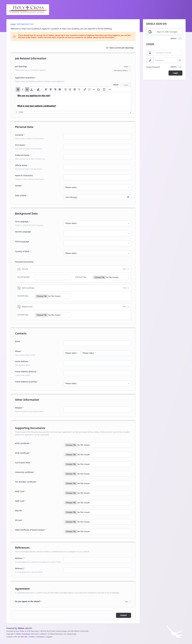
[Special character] (98, 89)
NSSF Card (20, 491)
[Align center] (51, 89)
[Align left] (46, 89)
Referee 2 (38, 570)
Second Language (23, 232)
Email (18, 341)
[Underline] (27, 89)
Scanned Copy (81, 277)
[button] (33, 89)
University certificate (25, 472)
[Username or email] (150, 53)
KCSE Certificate (23, 453)
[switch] (180, 38)
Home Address (38, 363)
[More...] (110, 89)
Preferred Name (38, 157)
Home (13, 24)
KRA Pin (19, 511)
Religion (38, 409)
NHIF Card (20, 501)
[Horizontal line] (94, 89)
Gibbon (21, 628)
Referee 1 (38, 560)
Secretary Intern (121, 70)
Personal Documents (24, 262)
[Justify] (60, 89)
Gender (19, 186)
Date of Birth (22, 195)
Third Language (22, 242)
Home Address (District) (38, 373)
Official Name (38, 167)
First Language (38, 223)
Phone (38, 353)
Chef (126, 67)
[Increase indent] (75, 89)
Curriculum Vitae (23, 463)
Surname (38, 137)
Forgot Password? (153, 67)
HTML (126, 85)
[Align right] (55, 89)
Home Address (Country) (27, 382)
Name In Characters (38, 177)
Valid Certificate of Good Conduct (31, 530)
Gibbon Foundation (23, 634)
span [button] (21, 112)
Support (49, 637)
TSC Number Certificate (26, 482)
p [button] (17, 112)
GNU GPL (24, 637)
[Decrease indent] (79, 89)
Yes (126, 602)
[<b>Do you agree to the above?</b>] (38, 601)
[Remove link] (89, 89)
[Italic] (23, 89)
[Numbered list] (70, 89)
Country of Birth (23, 251)
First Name (38, 147)
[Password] (150, 60)
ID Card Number (24, 277)
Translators (40, 637)
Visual (116, 85)
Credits (32, 637)
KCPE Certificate (23, 443)
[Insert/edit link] (85, 89)
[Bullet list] (65, 89)
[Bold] (18, 89)
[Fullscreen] (104, 89)
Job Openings (38, 68)
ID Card (19, 520)
